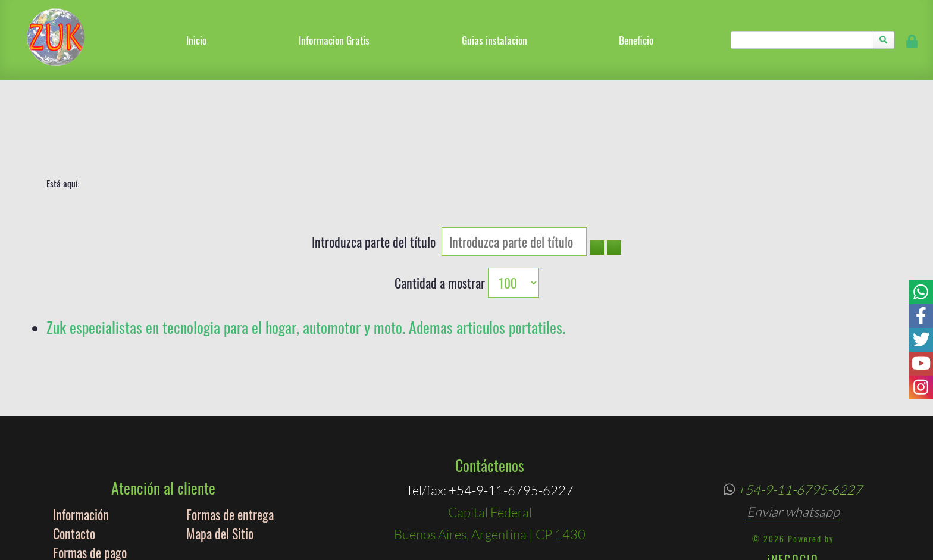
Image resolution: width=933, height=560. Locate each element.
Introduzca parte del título (377, 242)
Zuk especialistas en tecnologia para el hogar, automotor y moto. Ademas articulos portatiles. (306, 327)
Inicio (196, 40)
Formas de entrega (230, 514)
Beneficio (636, 40)
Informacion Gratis (334, 40)
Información (81, 514)
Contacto (74, 533)
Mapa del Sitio (220, 533)
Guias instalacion (494, 40)
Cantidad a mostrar (441, 283)
